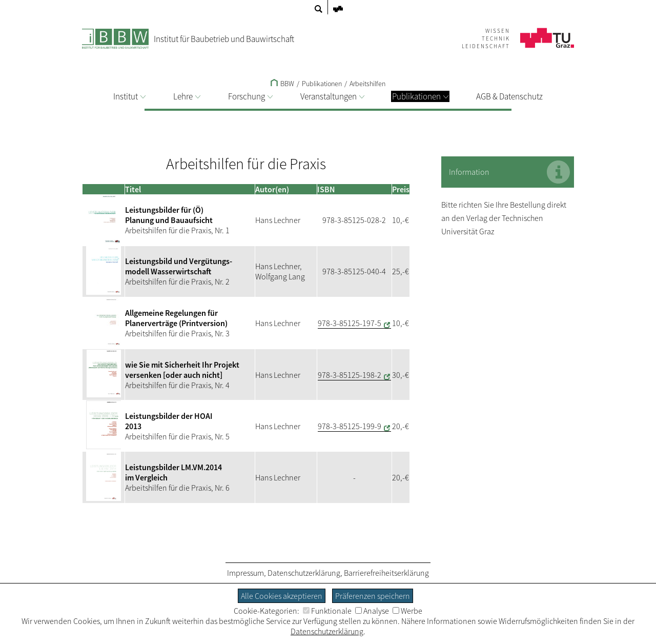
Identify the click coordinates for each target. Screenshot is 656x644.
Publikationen (420, 96)
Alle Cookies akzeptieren (282, 596)
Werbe (407, 611)
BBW (282, 84)
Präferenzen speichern (373, 596)
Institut (129, 96)
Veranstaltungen (332, 96)
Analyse (372, 611)
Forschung (250, 96)
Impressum (245, 573)
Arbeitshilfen (367, 84)
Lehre (187, 96)
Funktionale (327, 611)
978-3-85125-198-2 (350, 375)
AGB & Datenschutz (509, 96)
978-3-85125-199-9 (350, 426)
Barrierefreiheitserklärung (386, 573)
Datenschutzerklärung (304, 573)
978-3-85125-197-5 (350, 323)
